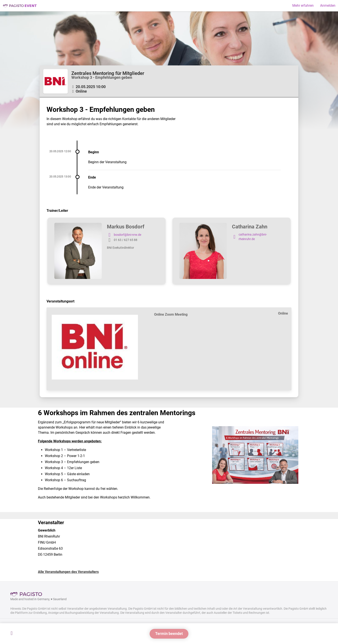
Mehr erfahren (303, 6)
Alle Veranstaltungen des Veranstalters (68, 572)
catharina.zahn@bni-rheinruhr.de (249, 237)
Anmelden (328, 6)
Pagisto (28, 594)
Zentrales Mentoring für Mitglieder (108, 73)
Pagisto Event (20, 6)
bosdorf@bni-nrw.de (124, 235)
